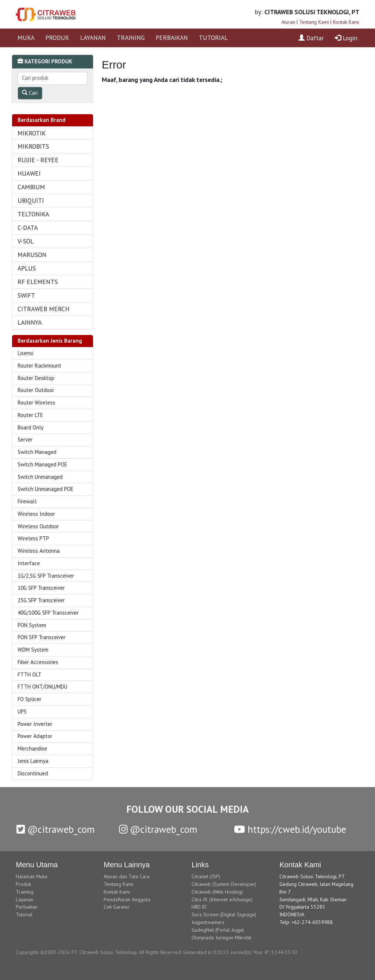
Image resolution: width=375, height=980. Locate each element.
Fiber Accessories (38, 662)
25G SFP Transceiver (41, 600)
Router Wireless (36, 403)
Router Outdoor (36, 390)
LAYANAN (93, 38)
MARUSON (32, 255)
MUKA (26, 38)
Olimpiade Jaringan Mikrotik (221, 938)
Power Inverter (35, 724)
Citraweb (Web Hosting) (217, 892)
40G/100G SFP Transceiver (48, 613)
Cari (30, 93)
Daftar (311, 38)
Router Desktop (36, 378)
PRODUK (57, 38)
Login (346, 38)
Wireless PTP (33, 538)
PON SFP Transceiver (42, 637)
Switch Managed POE (42, 464)
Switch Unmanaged (40, 477)
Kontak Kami (346, 22)
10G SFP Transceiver (41, 588)
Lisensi (25, 353)
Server (25, 439)
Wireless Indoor (36, 514)
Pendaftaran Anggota (127, 899)
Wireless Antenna (39, 551)
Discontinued (33, 773)
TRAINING (131, 38)
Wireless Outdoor (38, 526)
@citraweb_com (56, 829)
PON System (32, 625)
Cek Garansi (116, 907)
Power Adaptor (35, 736)
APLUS (27, 268)
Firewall (27, 501)
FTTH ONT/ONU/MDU (42, 687)
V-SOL (26, 241)
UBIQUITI (31, 200)
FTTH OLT (29, 675)
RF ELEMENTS (38, 282)
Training (25, 892)
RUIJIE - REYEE (38, 160)
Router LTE (30, 415)
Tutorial (24, 914)
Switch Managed (37, 452)
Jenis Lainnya (33, 761)
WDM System (33, 650)
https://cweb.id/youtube (290, 829)
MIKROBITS (33, 146)
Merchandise (32, 748)
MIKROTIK (32, 133)
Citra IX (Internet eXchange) (222, 899)
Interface (29, 563)
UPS (22, 711)
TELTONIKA (33, 214)
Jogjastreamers (208, 922)
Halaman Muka (31, 876)
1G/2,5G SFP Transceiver (46, 576)
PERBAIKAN (172, 38)
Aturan (288, 22)
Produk (23, 884)
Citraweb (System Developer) (224, 884)
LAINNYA (30, 322)
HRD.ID (199, 907)
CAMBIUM (31, 187)
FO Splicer (29, 699)
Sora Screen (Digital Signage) (224, 914)
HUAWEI (29, 173)
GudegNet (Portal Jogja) (218, 930)
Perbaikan (27, 907)
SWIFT (26, 295)
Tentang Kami (314, 22)
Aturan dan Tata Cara (127, 876)
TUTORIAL (213, 38)
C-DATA (28, 228)
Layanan (25, 899)
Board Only (31, 427)
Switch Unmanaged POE (46, 489)
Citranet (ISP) (206, 876)
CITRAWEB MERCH (44, 309)
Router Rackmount (39, 366)
